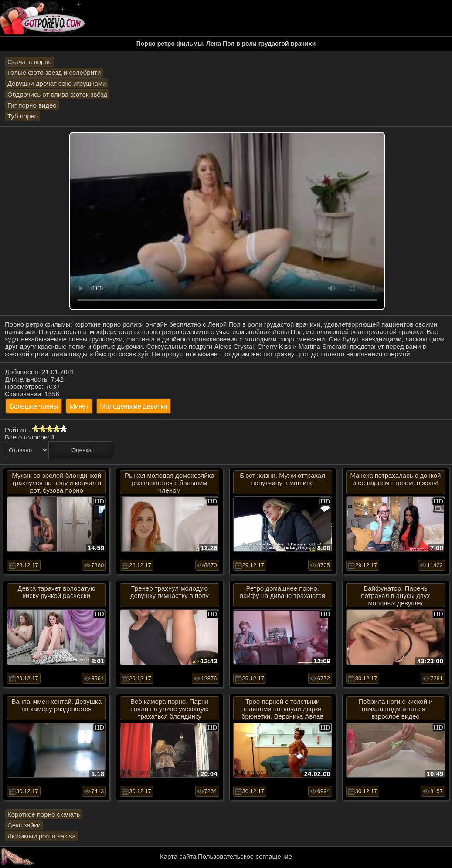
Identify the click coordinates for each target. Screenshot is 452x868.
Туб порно (23, 116)
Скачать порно (30, 62)
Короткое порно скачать (44, 814)
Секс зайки (24, 825)
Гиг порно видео (32, 105)
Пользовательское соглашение (245, 856)
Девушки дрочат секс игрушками (57, 83)
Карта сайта (178, 856)
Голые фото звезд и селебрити (54, 73)
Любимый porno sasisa (42, 836)
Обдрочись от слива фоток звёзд (57, 94)
